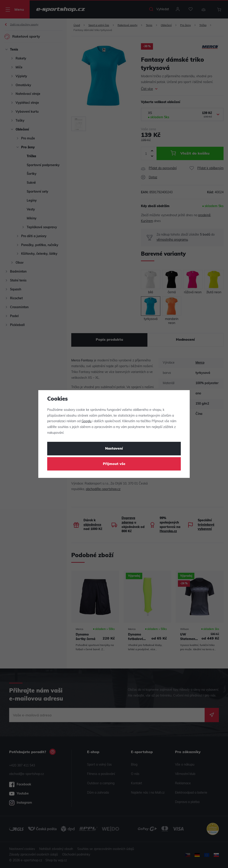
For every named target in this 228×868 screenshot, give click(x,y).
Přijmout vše (114, 464)
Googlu (87, 421)
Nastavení (114, 449)
